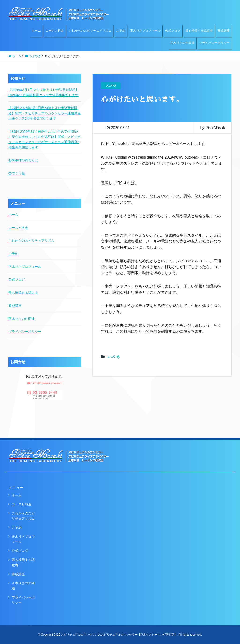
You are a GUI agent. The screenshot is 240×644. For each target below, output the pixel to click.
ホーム (36, 31)
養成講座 (224, 31)
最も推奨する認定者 (199, 31)
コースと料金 (55, 31)
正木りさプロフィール (145, 31)
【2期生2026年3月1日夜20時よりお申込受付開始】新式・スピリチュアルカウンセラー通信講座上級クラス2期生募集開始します (45, 113)
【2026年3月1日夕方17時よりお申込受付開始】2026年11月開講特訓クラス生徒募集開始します (44, 92)
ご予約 (121, 31)
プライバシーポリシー (214, 43)
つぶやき (113, 357)
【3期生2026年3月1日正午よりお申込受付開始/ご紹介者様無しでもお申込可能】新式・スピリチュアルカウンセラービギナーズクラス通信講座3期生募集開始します (45, 139)
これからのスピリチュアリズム (90, 31)
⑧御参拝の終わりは (23, 160)
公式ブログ (173, 31)
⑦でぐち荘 (17, 173)
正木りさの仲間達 (182, 43)
